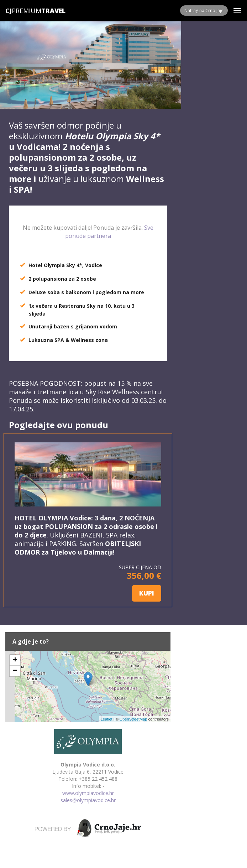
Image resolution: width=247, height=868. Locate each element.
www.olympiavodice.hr (88, 793)
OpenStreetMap (133, 719)
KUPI (147, 593)
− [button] (15, 671)
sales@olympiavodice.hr (88, 800)
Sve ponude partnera (109, 232)
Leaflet (107, 719)
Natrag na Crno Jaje (204, 11)
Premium (23, 11)
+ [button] (15, 660)
